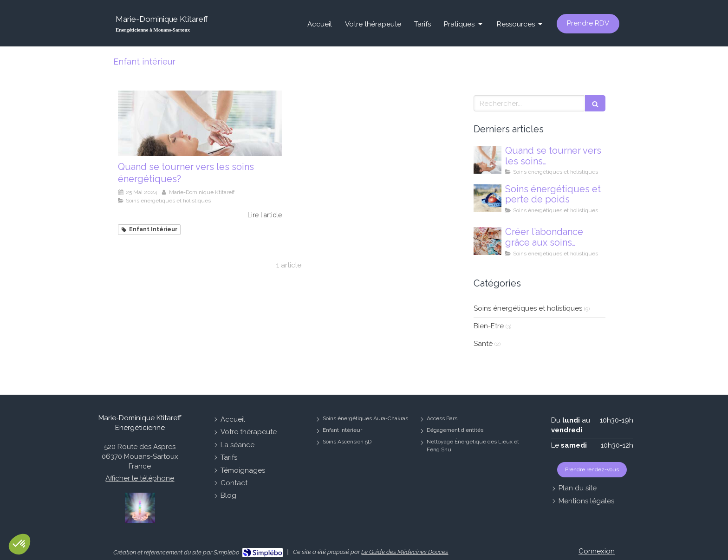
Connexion (597, 551)
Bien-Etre (489, 326)
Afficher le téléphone (140, 478)
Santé (483, 344)
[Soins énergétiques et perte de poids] (487, 198)
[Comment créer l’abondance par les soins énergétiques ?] (487, 241)
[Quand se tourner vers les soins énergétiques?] (200, 123)
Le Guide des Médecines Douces (405, 552)
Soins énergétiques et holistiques (528, 308)
